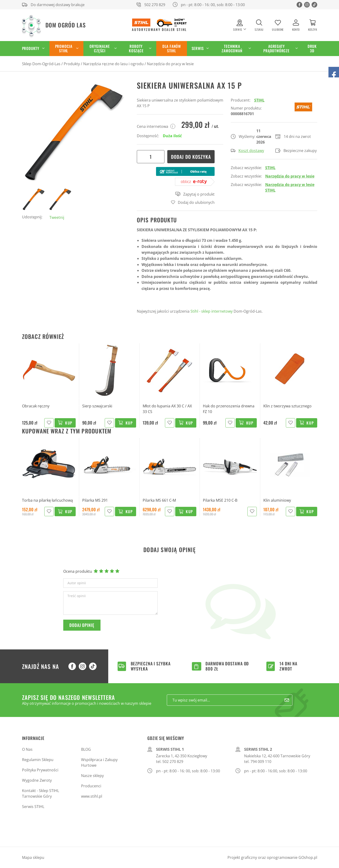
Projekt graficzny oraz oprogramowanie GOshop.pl (272, 857)
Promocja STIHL (64, 48)
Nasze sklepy (92, 776)
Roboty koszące (136, 48)
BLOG (86, 749)
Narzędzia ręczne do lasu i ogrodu (113, 64)
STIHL (259, 100)
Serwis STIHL (33, 807)
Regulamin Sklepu (38, 760)
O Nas (27, 749)
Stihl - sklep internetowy (212, 311)
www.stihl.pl (92, 796)
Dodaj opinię (82, 625)
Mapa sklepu (33, 857)
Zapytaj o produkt (195, 194)
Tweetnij (57, 217)
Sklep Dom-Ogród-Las (41, 64)
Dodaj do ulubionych (196, 202)
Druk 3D (312, 48)
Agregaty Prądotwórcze (276, 48)
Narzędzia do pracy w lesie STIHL (290, 187)
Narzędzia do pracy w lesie (170, 64)
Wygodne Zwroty (37, 780)
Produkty (31, 48)
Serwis (198, 48)
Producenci (91, 786)
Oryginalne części (100, 48)
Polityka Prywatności (40, 770)
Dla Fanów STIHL (172, 48)
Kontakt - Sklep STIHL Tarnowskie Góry (41, 793)
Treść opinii (77, 596)
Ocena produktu (78, 571)
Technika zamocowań (232, 48)
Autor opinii (77, 583)
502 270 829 (155, 5)
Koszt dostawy (247, 151)
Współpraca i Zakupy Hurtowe (99, 762)
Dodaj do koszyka (191, 157)
